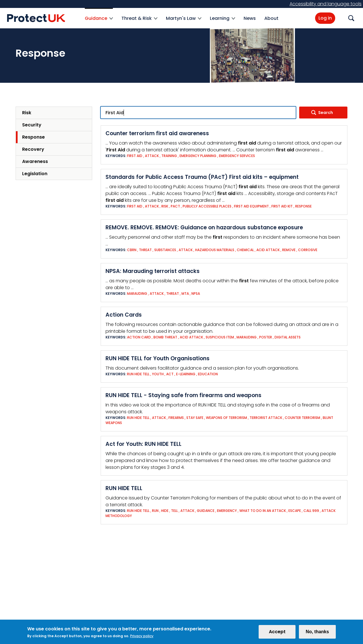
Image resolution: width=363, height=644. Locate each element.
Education (208, 374)
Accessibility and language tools (326, 4)
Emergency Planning (198, 156)
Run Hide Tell (138, 374)
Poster (266, 337)
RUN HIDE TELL (124, 488)
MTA (185, 294)
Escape (295, 511)
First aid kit (282, 206)
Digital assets (288, 337)
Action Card (139, 337)
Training (169, 156)
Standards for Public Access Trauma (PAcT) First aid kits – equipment (202, 177)
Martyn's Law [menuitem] (184, 22)
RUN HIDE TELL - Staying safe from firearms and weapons (183, 395)
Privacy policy (142, 637)
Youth (158, 374)
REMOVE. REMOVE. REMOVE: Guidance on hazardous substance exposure (204, 227)
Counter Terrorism (302, 418)
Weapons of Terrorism (226, 418)
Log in (325, 18)
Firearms (176, 418)
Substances (165, 250)
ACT (170, 374)
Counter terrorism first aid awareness (157, 133)
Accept (277, 633)
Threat (145, 250)
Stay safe (195, 418)
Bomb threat (165, 337)
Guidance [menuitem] (99, 22)
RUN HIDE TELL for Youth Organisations (158, 358)
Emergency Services (237, 156)
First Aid (135, 156)
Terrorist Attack (266, 418)
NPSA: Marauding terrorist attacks (153, 271)
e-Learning (186, 374)
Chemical (245, 250)
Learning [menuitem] (222, 22)
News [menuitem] (250, 18)
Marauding (137, 294)
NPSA (196, 294)
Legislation (35, 174)
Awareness (35, 161)
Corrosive (308, 250)
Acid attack (268, 250)
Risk (27, 113)
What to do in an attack (263, 511)
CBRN (132, 250)
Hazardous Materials (215, 250)
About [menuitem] (271, 18)
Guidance (206, 511)
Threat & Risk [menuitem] (139, 22)
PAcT (175, 206)
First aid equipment (252, 206)
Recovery (33, 149)
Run (155, 511)
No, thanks (317, 633)
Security (32, 125)
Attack (152, 156)
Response (33, 137)
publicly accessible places (207, 206)
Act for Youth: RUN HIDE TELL (143, 444)
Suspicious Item (220, 337)
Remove (289, 250)
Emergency (227, 511)
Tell (174, 511)
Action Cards (124, 315)
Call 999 (311, 511)
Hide (165, 511)
